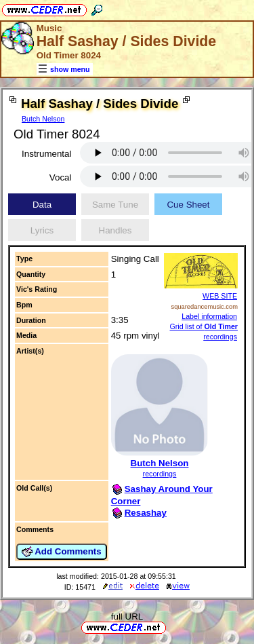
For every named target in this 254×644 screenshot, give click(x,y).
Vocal (61, 177)
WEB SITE (220, 296)
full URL (127, 617)
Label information (209, 316)
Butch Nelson (43, 119)
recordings (160, 474)
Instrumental (46, 154)
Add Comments (62, 552)
